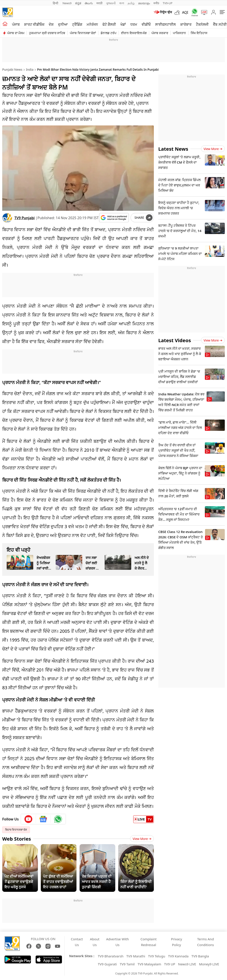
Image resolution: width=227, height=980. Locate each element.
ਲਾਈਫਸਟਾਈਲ (165, 24)
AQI (185, 12)
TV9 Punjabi (24, 218)
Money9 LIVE (209, 964)
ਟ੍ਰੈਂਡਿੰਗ (77, 24)
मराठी (99, 3)
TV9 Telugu (157, 956)
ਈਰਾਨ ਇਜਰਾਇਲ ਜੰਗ (134, 33)
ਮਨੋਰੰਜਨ (92, 24)
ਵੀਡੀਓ (146, 24)
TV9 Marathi (136, 956)
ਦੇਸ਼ (51, 24)
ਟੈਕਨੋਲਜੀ (202, 24)
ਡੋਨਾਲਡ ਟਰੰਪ (109, 33)
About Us (95, 942)
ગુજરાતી (111, 3)
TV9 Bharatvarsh (111, 956)
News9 (67, 3)
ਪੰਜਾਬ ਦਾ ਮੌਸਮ (16, 33)
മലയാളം (144, 3)
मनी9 (156, 3)
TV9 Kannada (178, 956)
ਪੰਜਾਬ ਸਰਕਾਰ (160, 33)
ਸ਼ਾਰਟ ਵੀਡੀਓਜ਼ (34, 24)
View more (213, 149)
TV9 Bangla (200, 956)
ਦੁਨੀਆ (63, 24)
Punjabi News (12, 69)
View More (142, 839)
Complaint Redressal (149, 942)
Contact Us (77, 942)
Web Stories (17, 839)
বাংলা (122, 3)
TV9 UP (170, 964)
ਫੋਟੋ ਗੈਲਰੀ (109, 24)
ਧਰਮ (134, 24)
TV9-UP (168, 3)
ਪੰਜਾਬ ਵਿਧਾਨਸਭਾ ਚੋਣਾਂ (83, 33)
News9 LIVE (187, 964)
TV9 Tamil (127, 964)
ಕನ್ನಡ (78, 3)
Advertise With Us (117, 942)
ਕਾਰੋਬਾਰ (186, 24)
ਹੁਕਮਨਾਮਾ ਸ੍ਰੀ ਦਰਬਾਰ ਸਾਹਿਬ (47, 33)
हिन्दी (56, 3)
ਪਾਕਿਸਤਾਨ (179, 33)
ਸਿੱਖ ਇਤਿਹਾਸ (199, 33)
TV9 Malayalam (150, 964)
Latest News (173, 149)
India (30, 69)
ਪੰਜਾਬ (16, 24)
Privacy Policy (176, 942)
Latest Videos (175, 340)
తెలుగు (89, 3)
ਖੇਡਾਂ (123, 24)
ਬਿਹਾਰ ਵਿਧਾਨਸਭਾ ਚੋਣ (16, 830)
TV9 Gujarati (107, 964)
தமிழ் (131, 3)
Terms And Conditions (205, 942)
